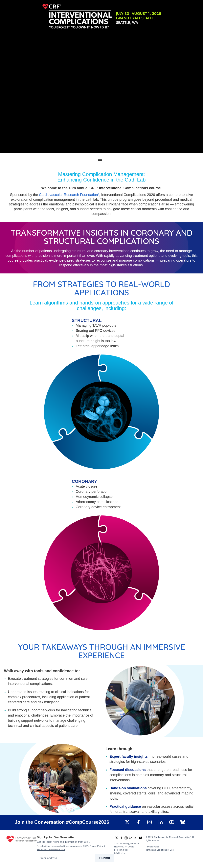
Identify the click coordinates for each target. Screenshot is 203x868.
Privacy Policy (152, 847)
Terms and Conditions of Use (51, 849)
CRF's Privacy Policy (93, 846)
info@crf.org (120, 853)
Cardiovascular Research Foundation (69, 195)
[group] (127, 822)
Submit (105, 858)
